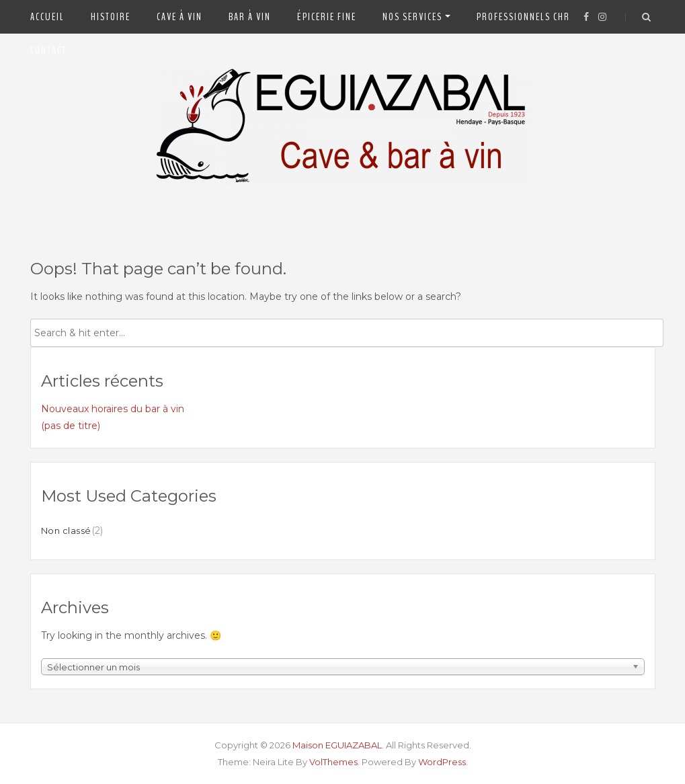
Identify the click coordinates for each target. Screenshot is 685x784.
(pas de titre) (71, 426)
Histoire (111, 17)
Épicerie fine (327, 17)
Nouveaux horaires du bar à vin (113, 409)
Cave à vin (179, 17)
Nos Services (412, 17)
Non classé (66, 531)
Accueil (47, 17)
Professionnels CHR (523, 17)
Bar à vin (250, 17)
